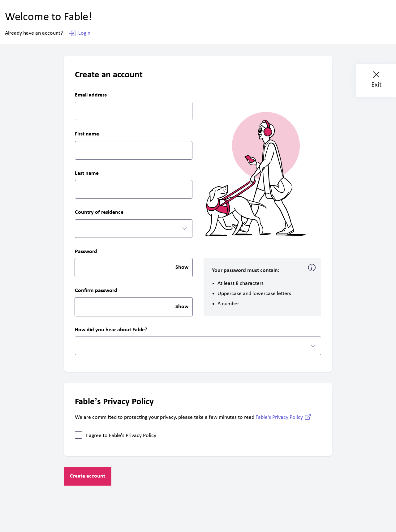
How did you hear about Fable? (111, 330)
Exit (376, 80)
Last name (87, 174)
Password (86, 252)
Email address (91, 95)
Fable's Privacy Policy (279, 417)
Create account (88, 476)
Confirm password (96, 291)
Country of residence (99, 212)
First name (87, 134)
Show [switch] (182, 267)
